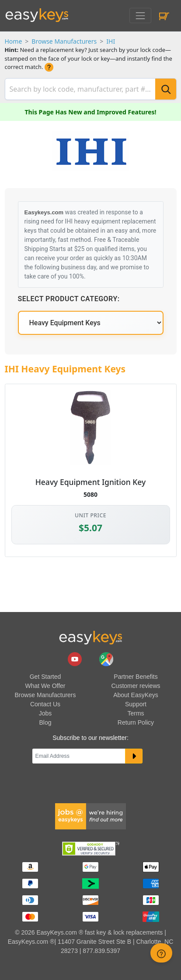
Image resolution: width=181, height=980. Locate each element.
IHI (111, 41)
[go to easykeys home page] (90, 637)
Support (136, 704)
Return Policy (136, 722)
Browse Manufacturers (64, 41)
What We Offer (45, 686)
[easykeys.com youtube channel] (76, 659)
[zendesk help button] (161, 953)
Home (14, 41)
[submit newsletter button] (134, 756)
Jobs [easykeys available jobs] (45, 713)
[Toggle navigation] (140, 15)
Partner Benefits (136, 677)
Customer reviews (136, 686)
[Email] (79, 756)
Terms (136, 713)
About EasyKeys (136, 695)
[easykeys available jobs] (90, 815)
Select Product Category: (69, 299)
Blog (45, 722)
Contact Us (45, 704)
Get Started (45, 677)
